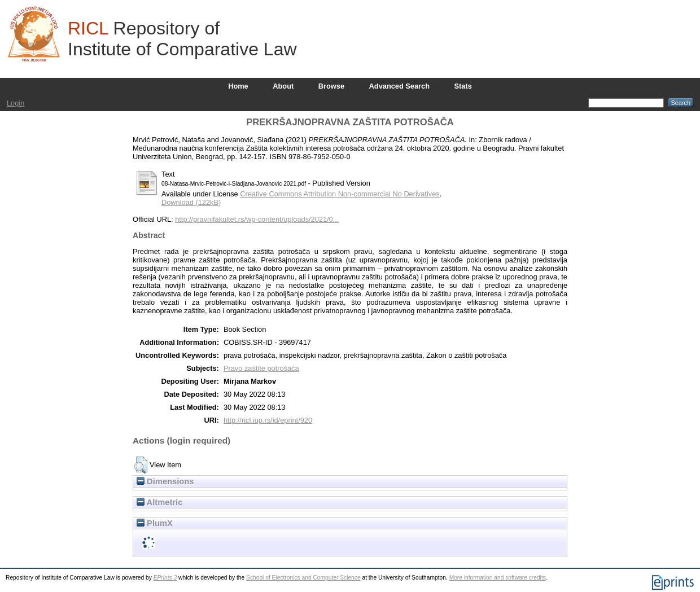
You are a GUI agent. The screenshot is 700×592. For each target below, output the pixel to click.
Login (16, 103)
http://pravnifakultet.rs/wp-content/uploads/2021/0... (257, 219)
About (283, 86)
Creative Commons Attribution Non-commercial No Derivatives (340, 194)
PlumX (155, 523)
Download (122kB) (191, 202)
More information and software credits (498, 578)
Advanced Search (399, 86)
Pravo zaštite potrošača (261, 368)
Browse (331, 86)
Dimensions (165, 481)
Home (238, 86)
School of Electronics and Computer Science (303, 578)
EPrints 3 (165, 578)
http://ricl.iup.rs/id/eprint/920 (268, 420)
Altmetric (159, 502)
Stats (463, 86)
